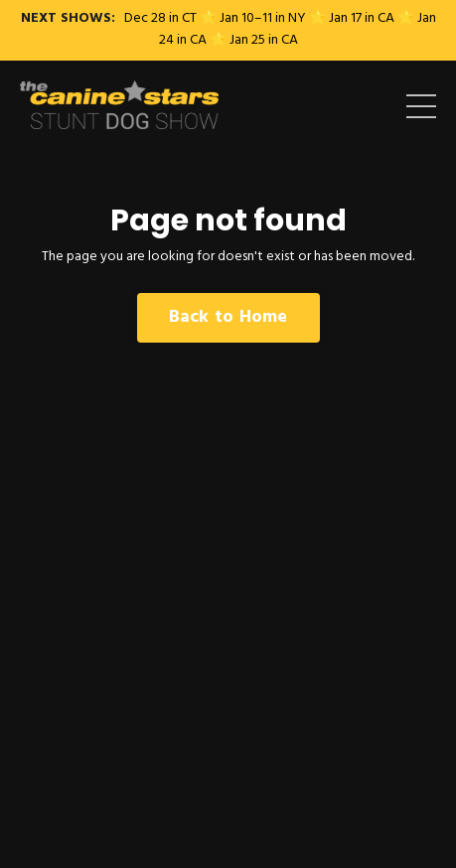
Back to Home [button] (228, 317)
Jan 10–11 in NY (263, 18)
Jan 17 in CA (362, 18)
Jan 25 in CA (264, 40)
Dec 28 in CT (160, 18)
